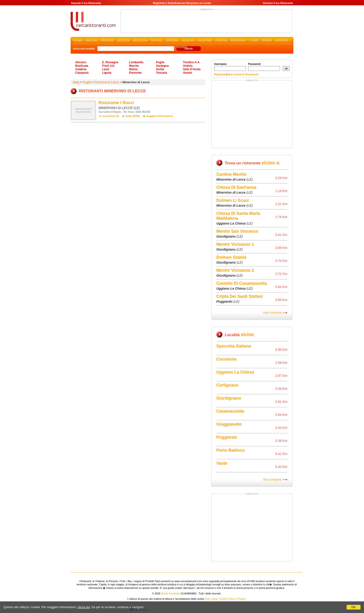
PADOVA (221, 40)
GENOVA (188, 40)
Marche (134, 66)
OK (354, 607)
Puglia (160, 62)
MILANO (91, 40)
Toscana (162, 73)
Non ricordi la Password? (243, 74)
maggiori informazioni (160, 116)
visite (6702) (133, 116)
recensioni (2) (111, 116)
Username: (230, 67)
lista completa (272, 313)
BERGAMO (238, 40)
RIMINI (267, 40)
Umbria (188, 66)
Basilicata (82, 66)
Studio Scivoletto (171, 593)
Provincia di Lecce (107, 82)
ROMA (78, 40)
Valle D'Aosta (192, 69)
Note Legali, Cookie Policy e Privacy (226, 599)
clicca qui (84, 607)
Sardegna (162, 66)
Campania (82, 73)
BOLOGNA (140, 40)
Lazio (106, 69)
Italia (76, 82)
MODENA (281, 40)
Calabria (81, 69)
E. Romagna (110, 62)
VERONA (172, 40)
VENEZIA (123, 40)
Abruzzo (81, 62)
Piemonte (135, 73)
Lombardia (136, 62)
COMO (254, 40)
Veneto (187, 73)
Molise (133, 69)
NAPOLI (157, 40)
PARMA (182, 47)
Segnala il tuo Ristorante (86, 3)
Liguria (107, 73)
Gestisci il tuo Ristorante (278, 3)
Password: (264, 67)
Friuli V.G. (109, 66)
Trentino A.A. (192, 62)
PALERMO (205, 40)
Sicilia (160, 69)
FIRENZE (107, 40)
